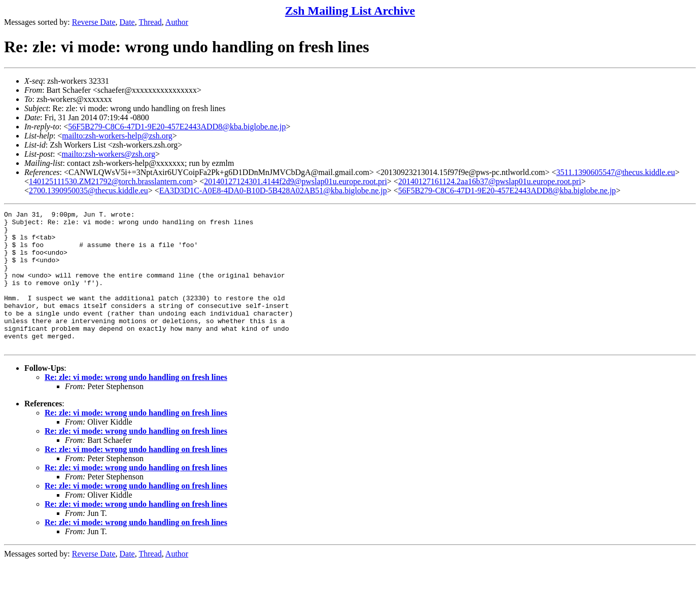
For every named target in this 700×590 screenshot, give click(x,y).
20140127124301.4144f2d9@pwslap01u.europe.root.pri (295, 181)
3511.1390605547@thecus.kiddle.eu (616, 172)
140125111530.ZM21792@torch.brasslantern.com (111, 181)
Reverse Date (94, 22)
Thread (150, 22)
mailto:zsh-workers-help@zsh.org (117, 136)
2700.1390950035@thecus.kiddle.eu (89, 190)
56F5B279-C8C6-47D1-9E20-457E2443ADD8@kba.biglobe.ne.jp (177, 127)
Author (177, 22)
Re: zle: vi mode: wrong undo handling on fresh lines (136, 405)
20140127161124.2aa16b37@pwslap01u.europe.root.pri (490, 181)
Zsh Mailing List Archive (350, 11)
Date (127, 22)
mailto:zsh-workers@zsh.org (108, 154)
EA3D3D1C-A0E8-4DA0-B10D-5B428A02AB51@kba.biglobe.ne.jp (273, 190)
